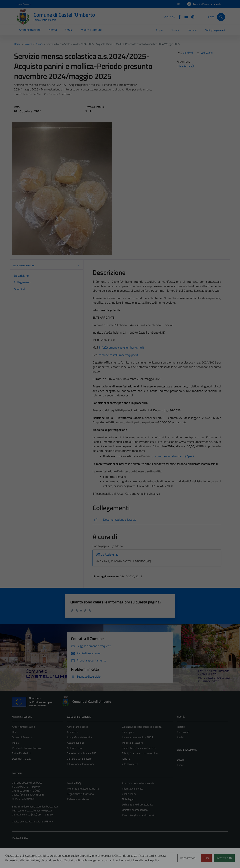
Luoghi (181, 760)
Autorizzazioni (75, 748)
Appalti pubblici (75, 743)
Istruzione (192, 30)
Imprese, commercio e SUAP (137, 737)
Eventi (181, 765)
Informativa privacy (133, 789)
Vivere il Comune (92, 30)
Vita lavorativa (130, 764)
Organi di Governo (22, 737)
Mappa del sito (20, 838)
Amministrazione (30, 30)
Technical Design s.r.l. (35, 858)
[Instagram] (191, 17)
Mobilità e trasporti (132, 743)
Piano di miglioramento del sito (139, 815)
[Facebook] (178, 17)
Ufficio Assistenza (107, 554)
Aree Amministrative (23, 727)
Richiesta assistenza (78, 799)
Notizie (181, 727)
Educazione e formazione (81, 764)
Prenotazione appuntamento (83, 789)
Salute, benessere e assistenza (139, 748)
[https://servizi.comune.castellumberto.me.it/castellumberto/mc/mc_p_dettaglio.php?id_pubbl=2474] (157, 520)
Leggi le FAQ (74, 783)
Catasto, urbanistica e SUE (82, 753)
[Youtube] (185, 17)
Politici (16, 743)
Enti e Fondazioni (21, 753)
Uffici (15, 732)
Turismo (126, 759)
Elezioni (175, 30)
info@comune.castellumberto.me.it (122, 347)
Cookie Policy (129, 794)
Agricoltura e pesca (77, 727)
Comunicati (183, 732)
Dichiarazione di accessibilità (137, 804)
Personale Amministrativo (26, 748)
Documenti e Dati (22, 759)
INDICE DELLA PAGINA (47, 266)
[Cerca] (221, 17)
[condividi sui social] (185, 53)
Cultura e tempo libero (79, 759)
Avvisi (180, 737)
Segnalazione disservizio (80, 794)
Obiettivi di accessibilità (135, 810)
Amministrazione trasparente (138, 783)
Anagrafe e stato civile (79, 737)
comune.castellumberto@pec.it (118, 355)
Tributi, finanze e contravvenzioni (140, 753)
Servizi (69, 30)
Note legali (128, 799)
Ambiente (72, 732)
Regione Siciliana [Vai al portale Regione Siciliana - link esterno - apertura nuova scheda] (23, 4)
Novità (53, 30)
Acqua (159, 30)
